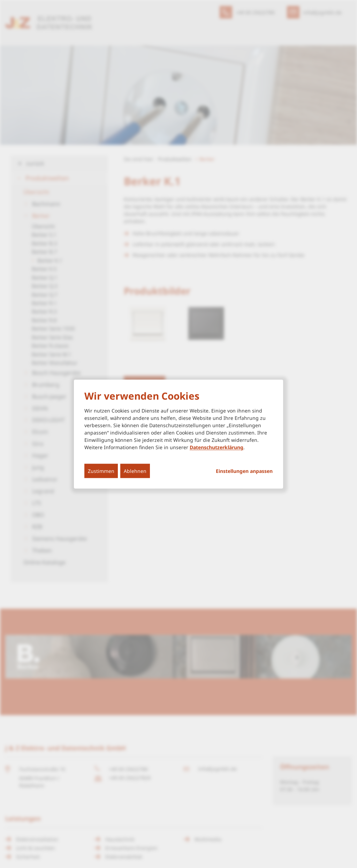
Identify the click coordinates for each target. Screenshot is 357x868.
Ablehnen (135, 471)
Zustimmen (101, 471)
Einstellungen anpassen (244, 471)
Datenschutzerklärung (217, 447)
